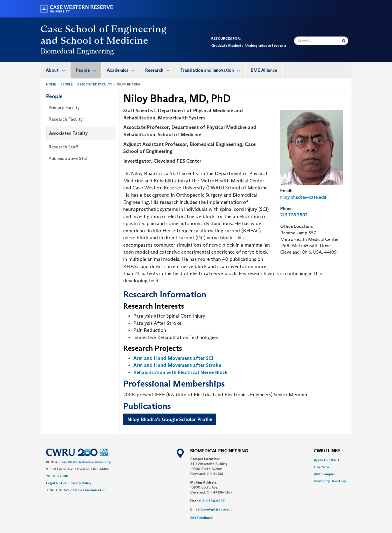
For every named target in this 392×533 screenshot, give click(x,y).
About (58, 70)
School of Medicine (104, 40)
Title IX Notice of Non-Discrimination (76, 490)
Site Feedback (201, 518)
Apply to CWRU (326, 460)
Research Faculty (66, 119)
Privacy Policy (80, 483)
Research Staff (63, 147)
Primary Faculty (64, 108)
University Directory (330, 481)
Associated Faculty (95, 84)
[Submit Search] (344, 41)
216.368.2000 (57, 476)
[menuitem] (55, 70)
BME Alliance (264, 70)
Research (160, 70)
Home (51, 84)
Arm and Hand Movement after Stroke (177, 365)
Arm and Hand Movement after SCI (173, 358)
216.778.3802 (294, 215)
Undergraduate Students (266, 45)
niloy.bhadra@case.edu (303, 197)
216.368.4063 (213, 501)
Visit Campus (324, 474)
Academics (123, 70)
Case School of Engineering (103, 29)
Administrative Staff (69, 158)
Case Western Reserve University (85, 462)
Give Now (321, 467)
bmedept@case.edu (217, 509)
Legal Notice (56, 483)
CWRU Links (327, 451)
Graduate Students (227, 45)
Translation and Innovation (213, 70)
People (88, 70)
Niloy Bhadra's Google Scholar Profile (170, 419)
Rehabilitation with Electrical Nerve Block (180, 372)
